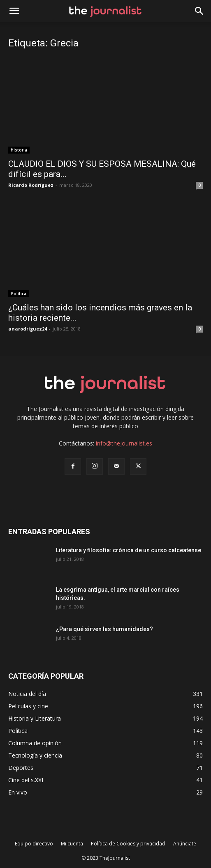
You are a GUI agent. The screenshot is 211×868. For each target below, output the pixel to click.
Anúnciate (185, 844)
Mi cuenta (72, 844)
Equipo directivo (34, 844)
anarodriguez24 (28, 329)
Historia (19, 150)
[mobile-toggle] (14, 11)
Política (19, 294)
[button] (199, 11)
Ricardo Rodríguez (31, 185)
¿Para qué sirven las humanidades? (104, 629)
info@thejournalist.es (124, 443)
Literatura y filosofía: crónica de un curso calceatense (129, 550)
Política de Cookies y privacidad (128, 844)
